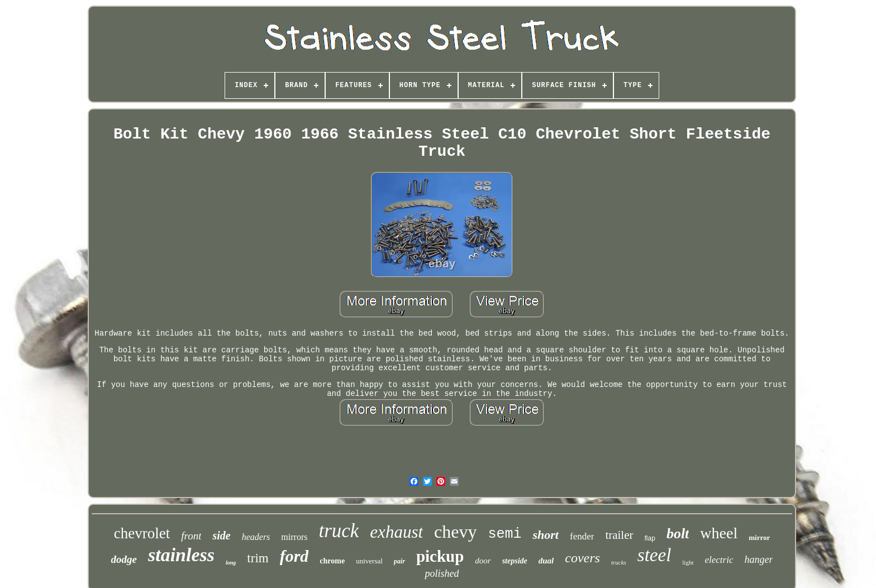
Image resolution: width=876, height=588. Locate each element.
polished (442, 573)
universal (369, 561)
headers (256, 537)
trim (258, 558)
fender (582, 536)
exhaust (396, 532)
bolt (678, 534)
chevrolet (142, 533)
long (231, 563)
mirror (759, 537)
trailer (619, 535)
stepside (515, 561)
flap (650, 538)
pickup (440, 556)
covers (582, 558)
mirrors (294, 537)
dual (546, 561)
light (688, 562)
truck (339, 531)
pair (399, 561)
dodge (124, 559)
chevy (455, 532)
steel (654, 555)
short (545, 535)
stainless (181, 555)
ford (294, 556)
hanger (758, 560)
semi (504, 534)
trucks (619, 562)
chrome (332, 561)
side (221, 536)
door (483, 561)
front (191, 536)
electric (719, 560)
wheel (719, 533)
